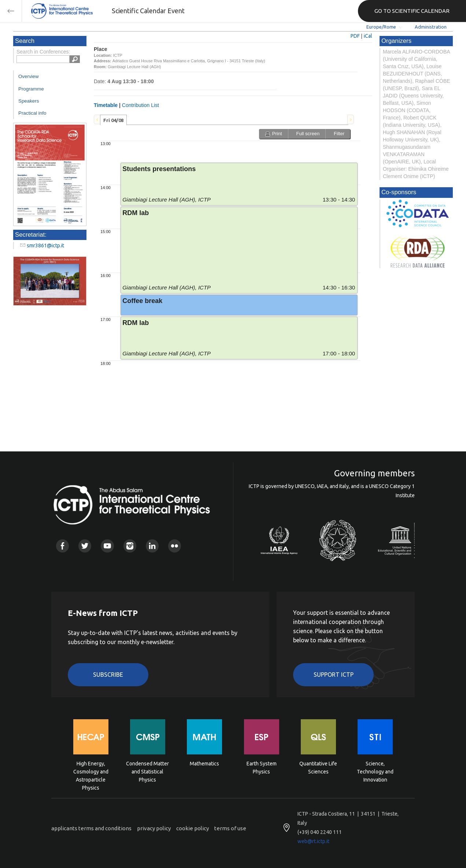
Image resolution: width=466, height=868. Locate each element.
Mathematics (204, 764)
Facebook (62, 546)
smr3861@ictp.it (45, 245)
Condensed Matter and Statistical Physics (147, 771)
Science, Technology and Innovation (375, 771)
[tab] (113, 120)
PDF (355, 36)
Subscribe (108, 675)
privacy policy (154, 828)
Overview (29, 76)
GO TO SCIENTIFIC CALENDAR (412, 11)
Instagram (130, 546)
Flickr (175, 546)
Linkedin (152, 546)
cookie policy (193, 828)
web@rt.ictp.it (313, 841)
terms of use (230, 828)
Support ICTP (334, 675)
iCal (368, 36)
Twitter (85, 546)
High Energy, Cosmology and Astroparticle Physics (91, 771)
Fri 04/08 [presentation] (113, 120)
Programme (31, 89)
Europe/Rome (381, 27)
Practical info (32, 113)
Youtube (107, 546)
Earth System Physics (262, 768)
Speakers (29, 101)
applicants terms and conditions (91, 828)
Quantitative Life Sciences (318, 768)
